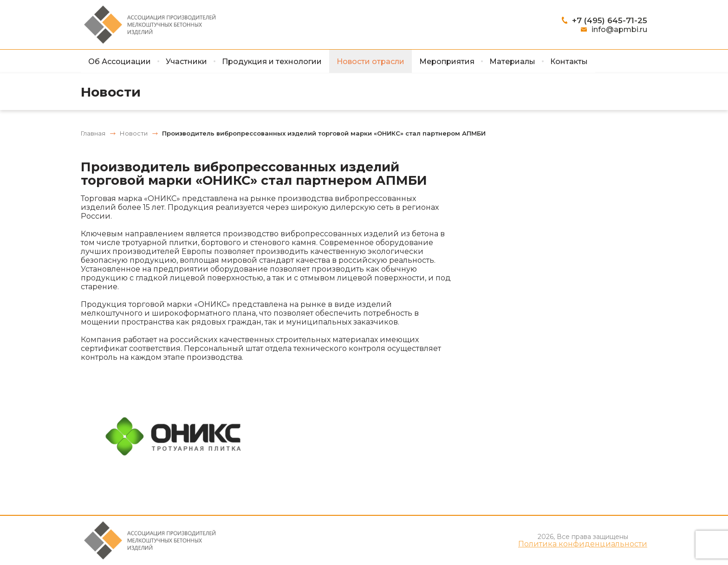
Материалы (512, 62)
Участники (186, 62)
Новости (111, 92)
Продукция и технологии (272, 62)
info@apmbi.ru (619, 29)
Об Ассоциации (120, 62)
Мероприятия (447, 62)
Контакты (569, 62)
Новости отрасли (370, 62)
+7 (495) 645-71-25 (610, 20)
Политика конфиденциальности (583, 544)
